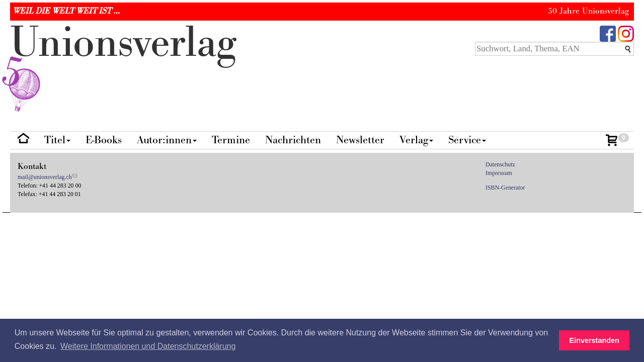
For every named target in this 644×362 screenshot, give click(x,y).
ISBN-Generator (505, 188)
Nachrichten (293, 140)
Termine (231, 140)
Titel (57, 140)
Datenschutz (500, 164)
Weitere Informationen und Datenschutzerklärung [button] (148, 346)
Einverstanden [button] (594, 340)
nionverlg (123, 66)
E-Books (104, 140)
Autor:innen (167, 140)
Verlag (416, 140)
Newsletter (360, 140)
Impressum (499, 173)
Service (467, 140)
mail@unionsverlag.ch (45, 177)
